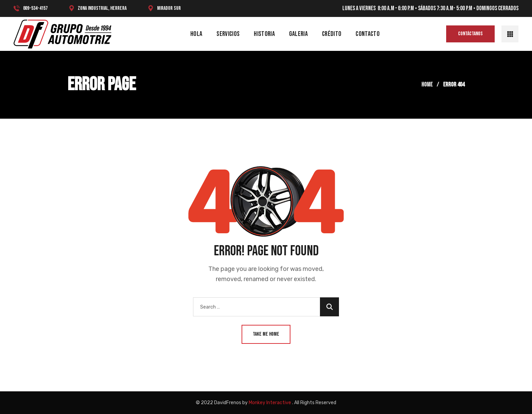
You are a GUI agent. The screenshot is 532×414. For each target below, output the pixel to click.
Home (427, 85)
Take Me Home (266, 334)
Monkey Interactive (270, 403)
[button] (470, 34)
